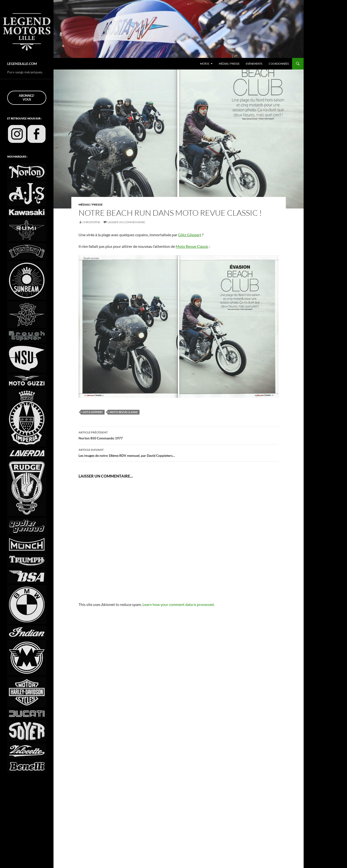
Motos (199, 64)
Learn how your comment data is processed (184, 605)
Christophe (92, 222)
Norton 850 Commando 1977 (179, 435)
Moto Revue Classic (196, 246)
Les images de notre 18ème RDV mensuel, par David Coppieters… (179, 452)
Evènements (252, 64)
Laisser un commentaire (129, 222)
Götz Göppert (196, 235)
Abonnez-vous (27, 97)
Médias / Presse (225, 64)
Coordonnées (278, 64)
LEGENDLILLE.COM (23, 64)
